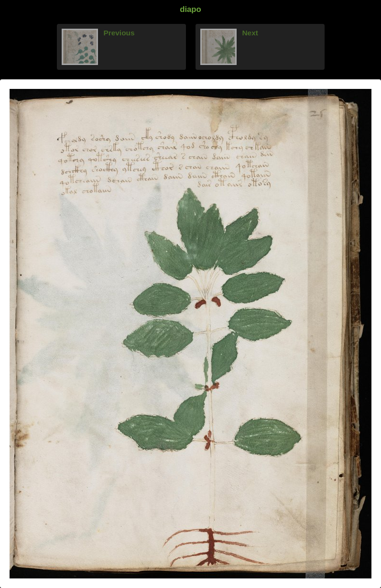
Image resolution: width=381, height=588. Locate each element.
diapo (190, 9)
